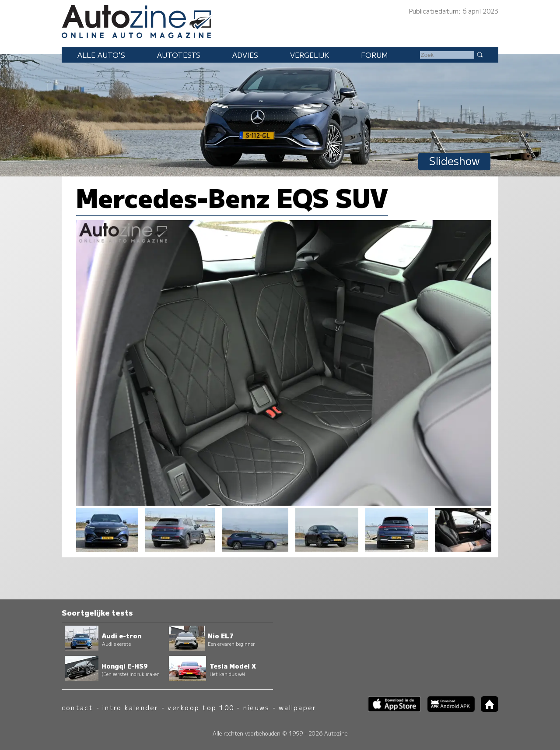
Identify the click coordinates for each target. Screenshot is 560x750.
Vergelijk (310, 55)
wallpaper (297, 707)
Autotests (179, 55)
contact (78, 707)
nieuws (256, 707)
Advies (245, 55)
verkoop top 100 (201, 707)
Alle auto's (101, 55)
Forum (374, 55)
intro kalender (130, 707)
